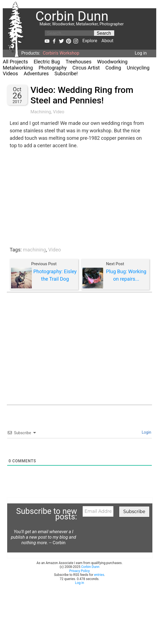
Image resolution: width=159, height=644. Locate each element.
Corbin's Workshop (61, 53)
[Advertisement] (57, 349)
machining (35, 250)
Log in (141, 53)
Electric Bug (47, 62)
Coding (113, 68)
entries (99, 575)
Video (59, 112)
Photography (53, 68)
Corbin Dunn (90, 567)
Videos (10, 73)
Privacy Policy (80, 571)
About (107, 41)
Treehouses (78, 62)
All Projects (15, 62)
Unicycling (138, 68)
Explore (90, 41)
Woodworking (112, 62)
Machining (41, 112)
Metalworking (18, 68)
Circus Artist (86, 68)
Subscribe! (66, 73)
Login (146, 432)
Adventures (36, 73)
